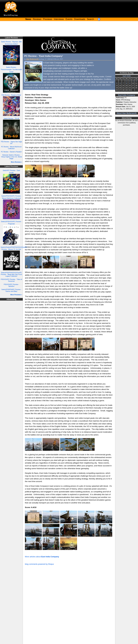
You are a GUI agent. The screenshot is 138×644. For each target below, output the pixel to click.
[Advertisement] (69, 29)
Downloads (80, 19)
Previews (48, 19)
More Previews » (16, 295)
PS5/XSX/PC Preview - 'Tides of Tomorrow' (11, 280)
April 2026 (127, 76)
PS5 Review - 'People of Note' (11, 95)
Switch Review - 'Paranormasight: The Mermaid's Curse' (11, 69)
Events (69, 19)
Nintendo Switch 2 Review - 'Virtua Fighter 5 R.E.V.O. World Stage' (11, 157)
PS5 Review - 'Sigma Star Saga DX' (11, 143)
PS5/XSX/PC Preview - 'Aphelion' (11, 285)
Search (90, 19)
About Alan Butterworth (127, 113)
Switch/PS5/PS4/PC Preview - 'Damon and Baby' (11, 290)
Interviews (59, 19)
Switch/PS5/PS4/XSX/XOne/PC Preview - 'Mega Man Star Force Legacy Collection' (11, 274)
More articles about (42, 557)
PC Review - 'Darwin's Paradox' (11, 152)
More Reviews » (17, 162)
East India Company (127, 95)
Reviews (37, 19)
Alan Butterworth (33, 59)
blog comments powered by (39, 564)
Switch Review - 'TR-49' (11, 118)
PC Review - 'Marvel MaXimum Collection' (11, 148)
